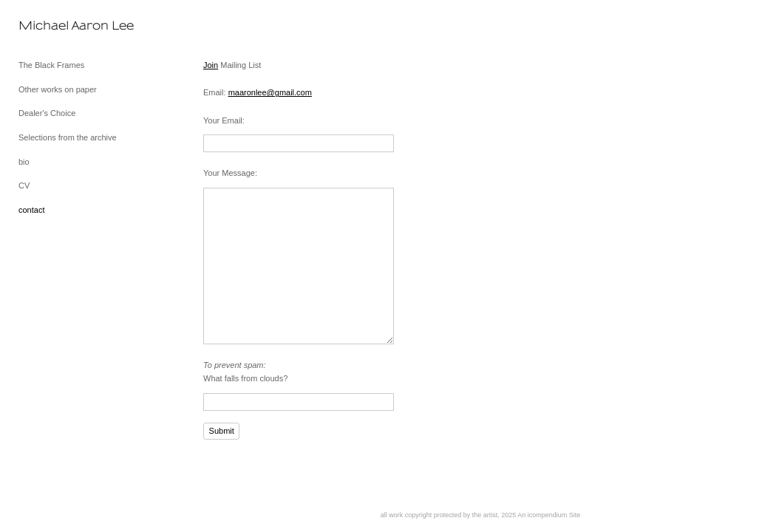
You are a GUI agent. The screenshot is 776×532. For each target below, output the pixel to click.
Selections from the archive (68, 137)
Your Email (223, 120)
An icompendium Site (549, 515)
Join (211, 65)
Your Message (229, 173)
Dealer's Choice (47, 113)
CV (24, 185)
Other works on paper (58, 89)
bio (24, 162)
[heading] (55, 25)
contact (31, 210)
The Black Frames (51, 65)
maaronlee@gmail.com (270, 92)
